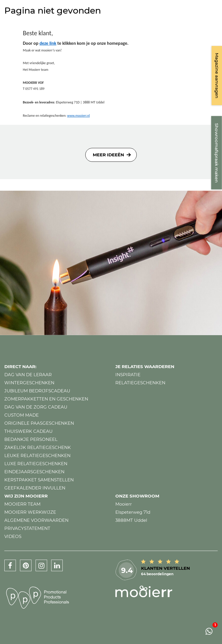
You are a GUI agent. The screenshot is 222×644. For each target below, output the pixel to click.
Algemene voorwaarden (36, 520)
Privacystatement (27, 528)
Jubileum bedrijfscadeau (37, 391)
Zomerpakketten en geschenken (46, 399)
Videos (13, 536)
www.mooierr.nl (78, 116)
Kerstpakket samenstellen (39, 480)
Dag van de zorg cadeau (36, 407)
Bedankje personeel (31, 439)
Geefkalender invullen (35, 488)
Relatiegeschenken (140, 383)
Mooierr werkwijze (30, 512)
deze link (48, 43)
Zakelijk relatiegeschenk (38, 447)
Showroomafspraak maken (217, 153)
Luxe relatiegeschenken (36, 464)
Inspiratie (128, 375)
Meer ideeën (108, 155)
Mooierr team (22, 504)
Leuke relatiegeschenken (37, 455)
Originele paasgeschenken (39, 423)
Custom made (22, 415)
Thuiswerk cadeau (28, 431)
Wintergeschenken (29, 383)
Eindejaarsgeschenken (34, 472)
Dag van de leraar (28, 375)
